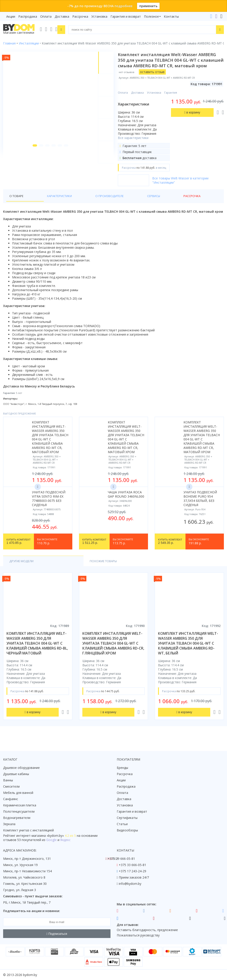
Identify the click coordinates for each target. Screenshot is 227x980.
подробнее (123, 6)
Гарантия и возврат (126, 16)
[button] (31, 159)
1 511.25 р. (94, 547)
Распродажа (28, 16)
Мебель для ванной (18, 793)
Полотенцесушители (19, 811)
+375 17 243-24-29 (132, 871)
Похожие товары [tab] (64, 567)
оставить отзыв (154, 77)
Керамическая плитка (20, 805)
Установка (99, 16)
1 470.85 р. (19, 547)
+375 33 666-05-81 (132, 865)
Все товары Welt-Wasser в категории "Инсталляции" (182, 186)
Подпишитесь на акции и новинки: (32, 911)
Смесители (11, 786)
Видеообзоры (127, 830)
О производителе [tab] (82, 202)
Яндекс (65, 840)
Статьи (122, 824)
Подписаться (57, 934)
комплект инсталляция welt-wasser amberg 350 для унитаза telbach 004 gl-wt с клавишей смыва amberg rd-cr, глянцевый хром (113, 649)
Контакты (171, 16)
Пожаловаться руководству (138, 935)
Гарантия (173, 98)
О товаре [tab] (17, 202)
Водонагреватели (17, 818)
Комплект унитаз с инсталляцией (28, 830)
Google (51, 840)
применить (148, 6)
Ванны (8, 780)
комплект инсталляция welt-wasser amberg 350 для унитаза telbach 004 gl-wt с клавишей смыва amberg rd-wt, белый (188, 649)
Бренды (122, 768)
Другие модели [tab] (23, 567)
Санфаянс (11, 799)
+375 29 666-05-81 (121, 859)
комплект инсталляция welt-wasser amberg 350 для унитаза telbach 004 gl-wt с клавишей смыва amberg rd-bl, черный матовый (37, 649)
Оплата (46, 16)
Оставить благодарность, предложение (147, 930)
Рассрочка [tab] (135, 202)
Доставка (62, 16)
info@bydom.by (130, 884)
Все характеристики (135, 143)
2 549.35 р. (170, 547)
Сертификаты (127, 818)
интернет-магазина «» (40, 836)
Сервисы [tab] (112, 202)
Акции (11, 16)
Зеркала (9, 824)
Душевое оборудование (21, 768)
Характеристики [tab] (46, 202)
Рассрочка (80, 16)
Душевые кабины (16, 774)
